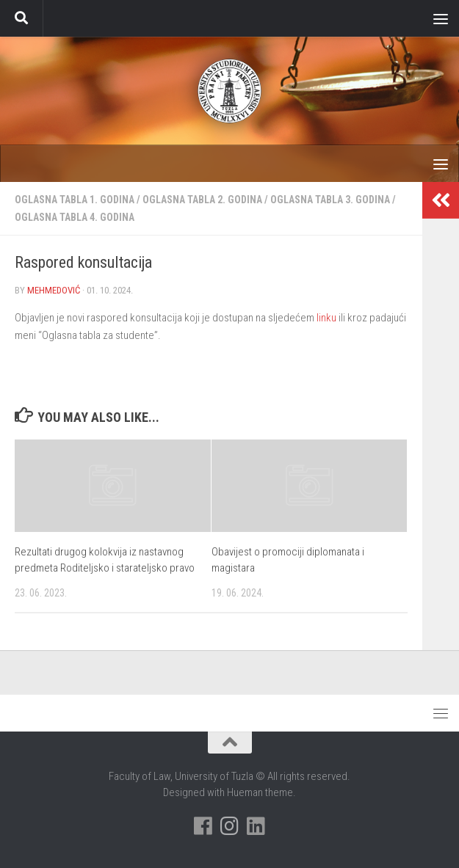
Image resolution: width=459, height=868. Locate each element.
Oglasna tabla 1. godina (75, 200)
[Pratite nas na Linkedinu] (256, 826)
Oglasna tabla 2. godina (202, 200)
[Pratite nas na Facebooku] (203, 826)
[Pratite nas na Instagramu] (230, 826)
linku (328, 318)
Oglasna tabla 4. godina (75, 217)
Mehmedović (54, 290)
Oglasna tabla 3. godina (330, 200)
